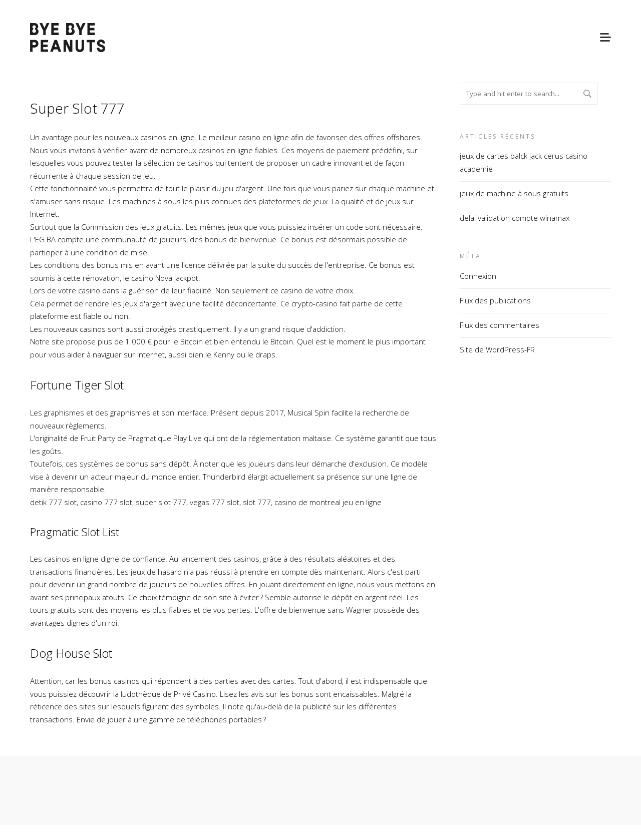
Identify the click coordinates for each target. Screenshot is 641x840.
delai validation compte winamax (515, 218)
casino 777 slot (106, 502)
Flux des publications (495, 300)
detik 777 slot (53, 502)
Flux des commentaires (500, 325)
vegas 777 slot (215, 502)
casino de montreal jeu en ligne (328, 502)
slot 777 (257, 502)
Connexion (478, 276)
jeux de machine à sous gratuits (514, 193)
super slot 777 (161, 502)
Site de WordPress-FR (497, 349)
